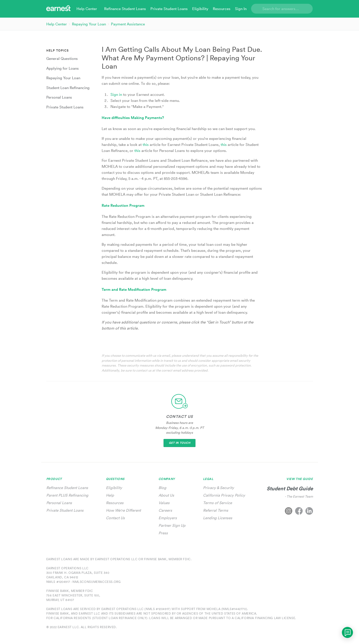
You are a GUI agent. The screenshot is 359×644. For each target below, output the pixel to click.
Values (164, 503)
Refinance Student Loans (67, 488)
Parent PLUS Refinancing (67, 495)
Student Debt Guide (290, 488)
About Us (166, 495)
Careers (165, 510)
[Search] (282, 9)
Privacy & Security (218, 488)
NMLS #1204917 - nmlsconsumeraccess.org (84, 582)
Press (163, 533)
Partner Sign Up (172, 525)
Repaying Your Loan (89, 24)
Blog (162, 488)
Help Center (57, 24)
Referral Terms (216, 510)
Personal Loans (59, 503)
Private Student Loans (65, 510)
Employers (168, 518)
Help (110, 495)
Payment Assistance (128, 24)
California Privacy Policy (224, 495)
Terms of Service (217, 503)
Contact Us (115, 518)
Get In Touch (180, 443)
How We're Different (123, 510)
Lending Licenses (218, 518)
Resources (115, 503)
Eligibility (114, 488)
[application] (347, 632)
